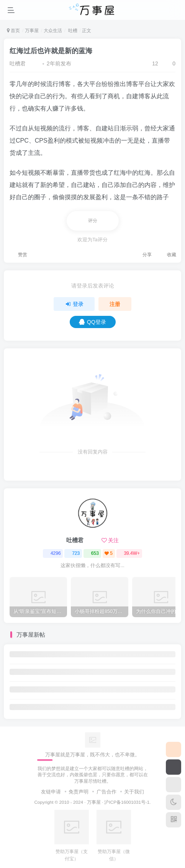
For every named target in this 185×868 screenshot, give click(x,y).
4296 (53, 553)
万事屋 (32, 31)
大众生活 (53, 31)
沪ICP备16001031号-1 (127, 802)
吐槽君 (18, 63)
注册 (115, 304)
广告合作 (106, 792)
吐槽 (72, 31)
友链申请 (51, 792)
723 (73, 553)
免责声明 (79, 792)
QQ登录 (92, 322)
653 (92, 553)
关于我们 (134, 792)
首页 (13, 31)
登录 (74, 304)
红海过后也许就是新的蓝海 (51, 51)
